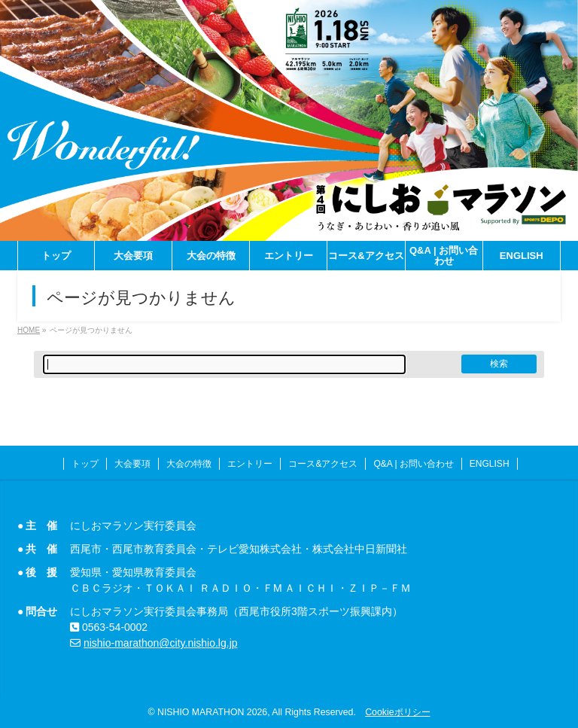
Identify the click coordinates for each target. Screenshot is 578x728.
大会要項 (132, 464)
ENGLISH (490, 464)
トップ (85, 464)
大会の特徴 (189, 464)
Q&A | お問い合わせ (413, 464)
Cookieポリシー (397, 712)
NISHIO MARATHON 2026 (212, 712)
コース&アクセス (323, 464)
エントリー (250, 464)
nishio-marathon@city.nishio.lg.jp (161, 643)
